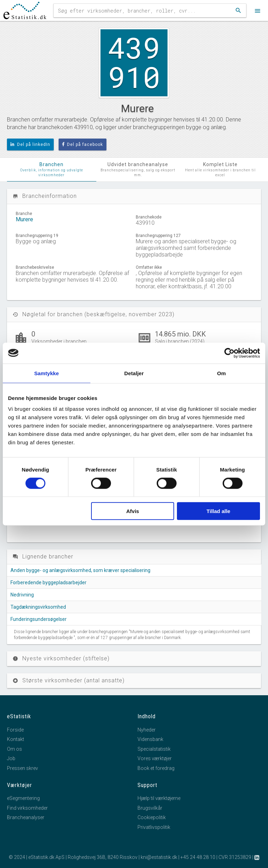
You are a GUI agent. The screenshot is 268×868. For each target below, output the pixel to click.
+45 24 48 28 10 (198, 857)
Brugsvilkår (150, 808)
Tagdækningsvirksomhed (38, 607)
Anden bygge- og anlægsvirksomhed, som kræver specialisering (80, 570)
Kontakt (16, 739)
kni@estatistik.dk (159, 857)
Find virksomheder (27, 808)
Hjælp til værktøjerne (159, 798)
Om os (14, 749)
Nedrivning (22, 595)
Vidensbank (150, 739)
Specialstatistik (154, 749)
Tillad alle (218, 511)
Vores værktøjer (155, 758)
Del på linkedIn (30, 144)
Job (11, 758)
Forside (15, 730)
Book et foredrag (156, 768)
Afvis (133, 511)
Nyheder (147, 730)
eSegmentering (23, 798)
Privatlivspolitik (154, 827)
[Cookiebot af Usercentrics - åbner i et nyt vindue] (229, 353)
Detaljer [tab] (134, 373)
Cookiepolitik (152, 817)
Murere (24, 219)
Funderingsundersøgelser (39, 619)
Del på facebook (83, 144)
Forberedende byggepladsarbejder (49, 583)
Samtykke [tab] (47, 373)
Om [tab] (221, 373)
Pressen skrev (23, 768)
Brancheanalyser (26, 817)
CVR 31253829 (235, 857)
